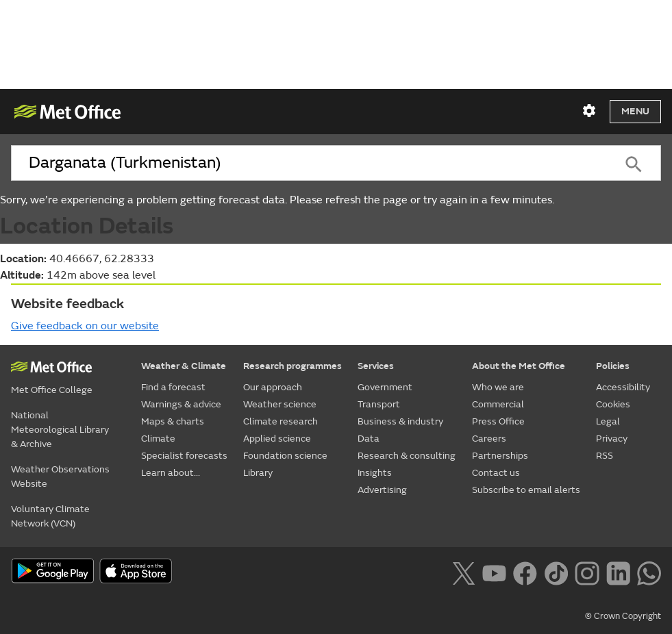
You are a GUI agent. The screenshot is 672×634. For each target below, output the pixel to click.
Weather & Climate (184, 366)
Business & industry (400, 421)
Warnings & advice (181, 404)
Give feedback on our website (85, 326)
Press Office (498, 421)
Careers (489, 439)
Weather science (280, 404)
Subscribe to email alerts (526, 490)
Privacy (612, 439)
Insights (375, 473)
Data (369, 439)
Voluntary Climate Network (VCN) (50, 516)
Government (385, 387)
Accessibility (623, 387)
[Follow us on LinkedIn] (618, 572)
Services (376, 366)
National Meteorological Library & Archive (60, 430)
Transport (379, 404)
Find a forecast (173, 387)
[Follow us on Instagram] (587, 572)
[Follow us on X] (463, 572)
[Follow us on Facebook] (525, 572)
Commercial (498, 404)
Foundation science (285, 456)
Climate (158, 439)
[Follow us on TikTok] (556, 572)
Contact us (496, 473)
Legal (608, 421)
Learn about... (171, 473)
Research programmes (293, 366)
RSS (605, 456)
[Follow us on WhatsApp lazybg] (649, 572)
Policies (613, 366)
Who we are (498, 387)
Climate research (281, 421)
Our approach (273, 387)
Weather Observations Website (60, 477)
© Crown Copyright (623, 616)
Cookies (613, 404)
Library (258, 473)
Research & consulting (407, 456)
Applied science (277, 439)
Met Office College (52, 390)
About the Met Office (519, 366)
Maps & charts (173, 421)
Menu (635, 111)
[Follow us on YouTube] (494, 572)
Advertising (382, 490)
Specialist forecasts (184, 456)
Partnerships (500, 456)
